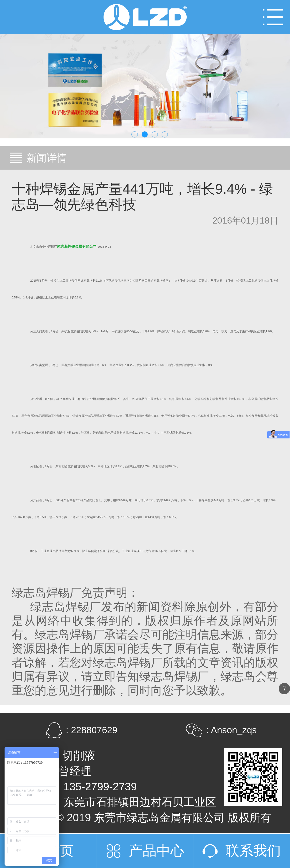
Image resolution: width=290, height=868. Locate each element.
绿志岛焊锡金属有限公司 (77, 246)
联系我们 (253, 851)
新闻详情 (47, 158)
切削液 (79, 756)
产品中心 (157, 851)
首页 (60, 851)
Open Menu (273, 17)
